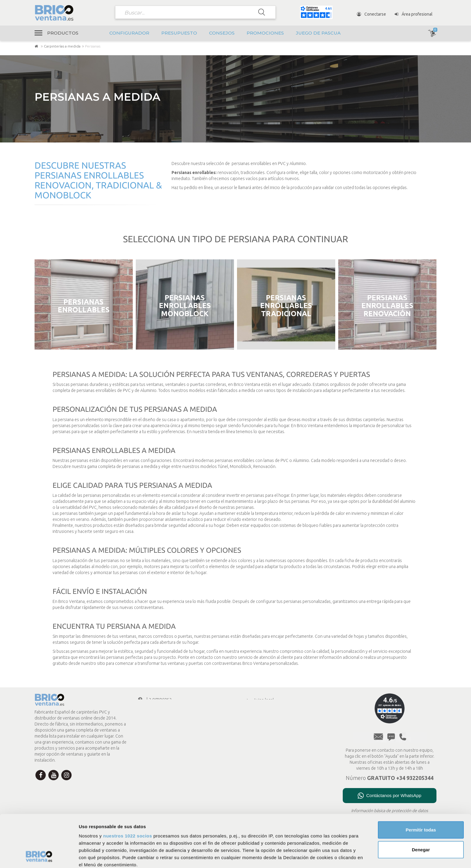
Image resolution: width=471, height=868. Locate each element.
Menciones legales (267, 731)
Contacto (151, 747)
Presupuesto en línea (269, 747)
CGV (253, 723)
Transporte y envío (162, 723)
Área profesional (414, 14)
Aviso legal (259, 700)
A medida (258, 755)
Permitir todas (421, 781)
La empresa (154, 699)
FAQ (253, 739)
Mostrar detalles (325, 856)
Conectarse (371, 14)
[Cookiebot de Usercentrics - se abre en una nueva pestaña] (39, 856)
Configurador (129, 33)
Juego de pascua (318, 33)
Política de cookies (267, 716)
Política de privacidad (269, 708)
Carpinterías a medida (62, 46)
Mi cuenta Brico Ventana (167, 735)
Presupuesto (179, 33)
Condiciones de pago (164, 711)
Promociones (265, 33)
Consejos (222, 33)
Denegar (421, 801)
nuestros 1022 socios (128, 787)
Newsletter (154, 759)
